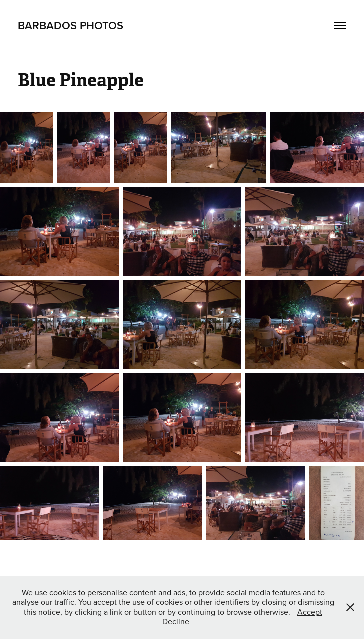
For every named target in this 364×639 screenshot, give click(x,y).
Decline (176, 621)
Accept (310, 612)
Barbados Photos (71, 25)
